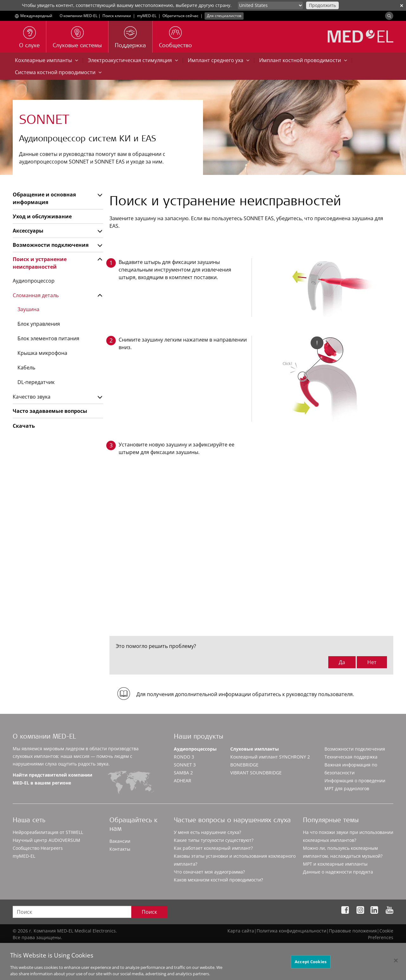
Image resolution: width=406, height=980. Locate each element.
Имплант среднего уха (219, 60)
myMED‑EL (147, 16)
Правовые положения (353, 931)
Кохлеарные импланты (46, 60)
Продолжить (322, 5)
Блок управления (39, 324)
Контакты (120, 849)
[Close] (396, 966)
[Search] (389, 16)
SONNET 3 (185, 765)
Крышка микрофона (42, 353)
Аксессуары (28, 231)
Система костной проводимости (58, 72)
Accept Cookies (311, 967)
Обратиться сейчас (180, 16)
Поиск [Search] (149, 912)
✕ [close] (402, 6)
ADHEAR (183, 781)
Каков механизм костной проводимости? (218, 880)
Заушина (28, 309)
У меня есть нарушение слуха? (207, 832)
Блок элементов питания (48, 338)
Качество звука (32, 397)
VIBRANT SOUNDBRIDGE (256, 773)
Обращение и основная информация (44, 198)
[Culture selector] (270, 5)
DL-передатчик (36, 382)
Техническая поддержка (351, 757)
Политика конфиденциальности (291, 931)
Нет (372, 662)
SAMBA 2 (183, 773)
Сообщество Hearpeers (38, 848)
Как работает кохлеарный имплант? (213, 848)
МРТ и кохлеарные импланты (335, 864)
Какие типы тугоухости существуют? (214, 840)
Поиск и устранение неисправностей (40, 263)
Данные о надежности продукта (338, 872)
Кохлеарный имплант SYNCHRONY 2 (270, 757)
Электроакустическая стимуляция (133, 60)
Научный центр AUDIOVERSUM (46, 840)
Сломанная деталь (36, 295)
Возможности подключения (51, 245)
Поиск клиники (117, 16)
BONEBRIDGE (244, 765)
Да (342, 662)
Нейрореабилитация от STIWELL (48, 832)
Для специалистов (224, 16)
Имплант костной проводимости (303, 60)
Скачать (24, 426)
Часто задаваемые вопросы (50, 411)
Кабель (26, 368)
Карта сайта (241, 931)
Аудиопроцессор (34, 281)
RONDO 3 (184, 757)
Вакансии (120, 841)
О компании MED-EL (79, 16)
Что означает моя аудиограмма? (209, 872)
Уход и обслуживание (42, 216)
